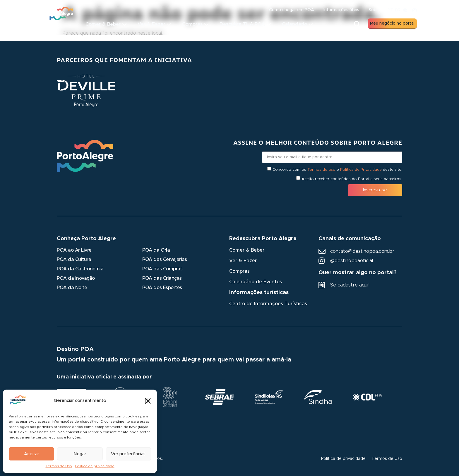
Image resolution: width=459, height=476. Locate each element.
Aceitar (31, 454)
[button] (148, 401)
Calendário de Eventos (256, 282)
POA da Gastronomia (80, 269)
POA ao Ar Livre (74, 250)
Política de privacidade (95, 466)
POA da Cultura (74, 260)
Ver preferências (128, 454)
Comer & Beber (247, 250)
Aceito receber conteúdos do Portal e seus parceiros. (352, 179)
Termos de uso (321, 169)
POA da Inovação (76, 278)
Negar (80, 454)
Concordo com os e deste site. (337, 169)
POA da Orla (156, 250)
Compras (239, 271)
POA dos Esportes (162, 288)
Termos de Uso (59, 466)
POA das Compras (162, 269)
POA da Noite (72, 288)
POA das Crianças (162, 278)
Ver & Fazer (243, 261)
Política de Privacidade (361, 169)
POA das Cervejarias (165, 260)
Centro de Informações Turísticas (268, 304)
